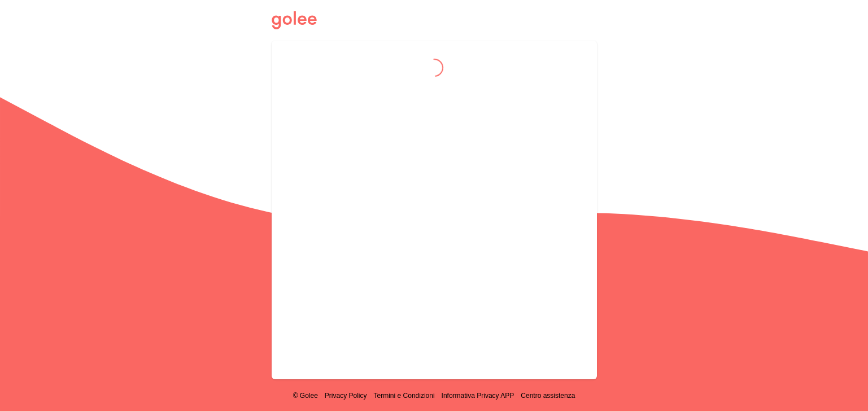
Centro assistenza (548, 396)
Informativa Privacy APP (478, 396)
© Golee (306, 396)
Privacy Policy (346, 396)
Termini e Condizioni (404, 396)
